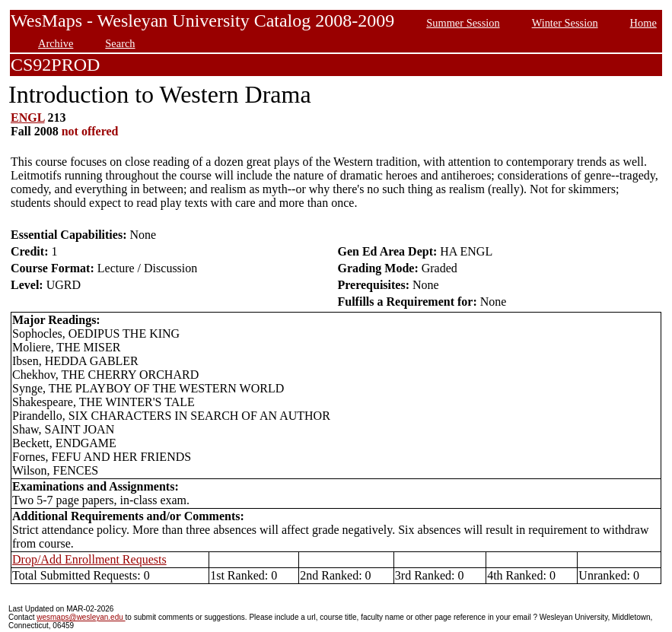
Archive (56, 43)
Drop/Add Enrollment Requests (89, 559)
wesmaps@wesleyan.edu (81, 617)
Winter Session (565, 23)
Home (643, 23)
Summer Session (463, 23)
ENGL (27, 118)
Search (120, 43)
